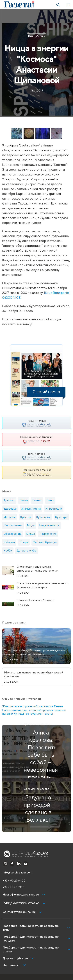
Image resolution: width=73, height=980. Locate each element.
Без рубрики (37, 36)
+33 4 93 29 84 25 (14, 881)
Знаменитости (31, 509)
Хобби (8, 551)
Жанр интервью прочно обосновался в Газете (33, 706)
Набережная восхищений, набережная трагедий (34, 710)
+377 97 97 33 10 (14, 887)
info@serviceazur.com (18, 872)
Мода (31, 525)
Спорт (24, 542)
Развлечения (48, 534)
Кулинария (43, 517)
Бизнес (37, 500)
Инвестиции (54, 509)
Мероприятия (13, 525)
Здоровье (10, 509)
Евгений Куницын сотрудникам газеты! (28, 714)
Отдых (30, 534)
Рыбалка (9, 542)
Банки (24, 500)
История (10, 517)
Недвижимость (49, 525)
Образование (12, 534)
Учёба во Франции (45, 542)
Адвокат (9, 500)
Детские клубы (27, 551)
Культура (61, 517)
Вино (50, 500)
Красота (26, 517)
